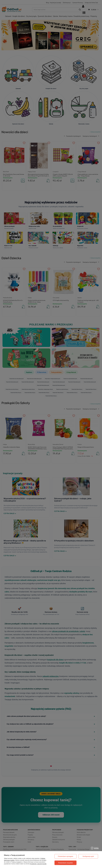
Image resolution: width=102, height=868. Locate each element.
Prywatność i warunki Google (38, 864)
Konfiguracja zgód (88, 856)
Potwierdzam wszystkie (65, 863)
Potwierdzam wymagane (65, 856)
